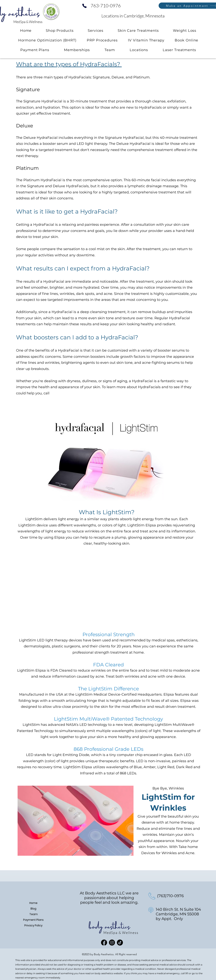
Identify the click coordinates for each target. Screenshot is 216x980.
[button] (96, 31)
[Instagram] (112, 943)
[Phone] (84, 6)
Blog (33, 909)
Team (34, 914)
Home (33, 903)
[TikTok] (120, 943)
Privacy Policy (33, 925)
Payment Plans (33, 920)
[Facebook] (104, 943)
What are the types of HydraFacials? (69, 64)
